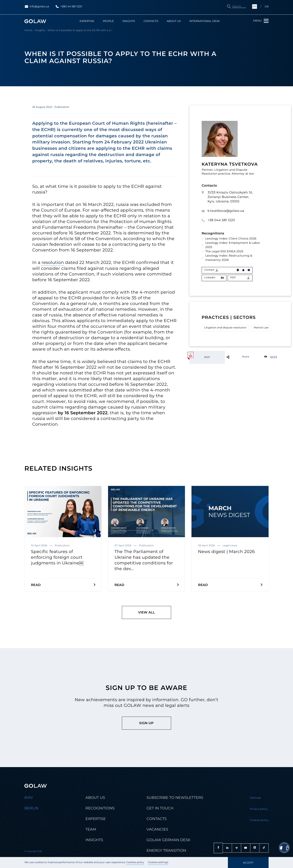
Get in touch (160, 808)
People (108, 21)
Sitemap (255, 798)
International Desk (205, 21)
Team (91, 829)
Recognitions (100, 808)
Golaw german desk (168, 840)
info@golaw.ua (37, 7)
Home (28, 31)
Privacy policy (259, 809)
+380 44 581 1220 (69, 7)
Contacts (151, 21)
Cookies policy (135, 862)
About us (174, 21)
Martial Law (261, 328)
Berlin (31, 808)
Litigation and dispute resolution (225, 328)
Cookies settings (158, 862)
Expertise (87, 21)
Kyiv (29, 798)
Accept (248, 863)
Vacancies (157, 829)
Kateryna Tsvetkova (230, 164)
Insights (129, 21)
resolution (53, 263)
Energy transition (166, 851)
